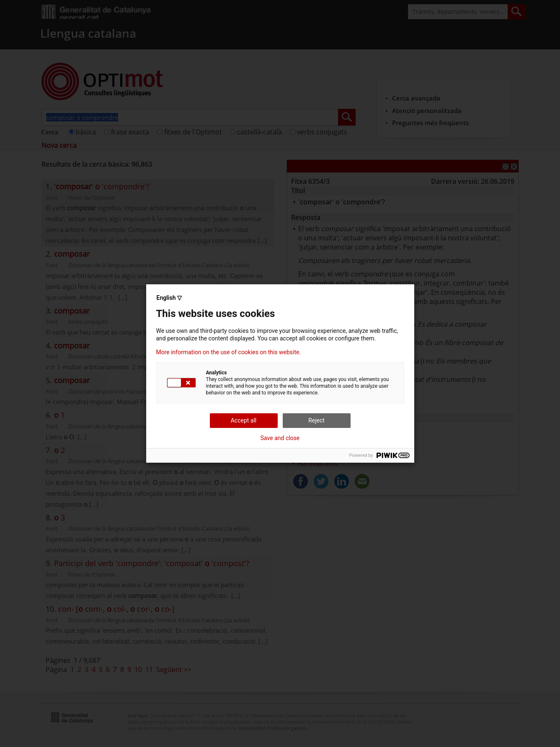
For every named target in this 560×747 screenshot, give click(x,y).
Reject (316, 420)
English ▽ (169, 298)
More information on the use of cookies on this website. (229, 352)
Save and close (280, 438)
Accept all (244, 420)
